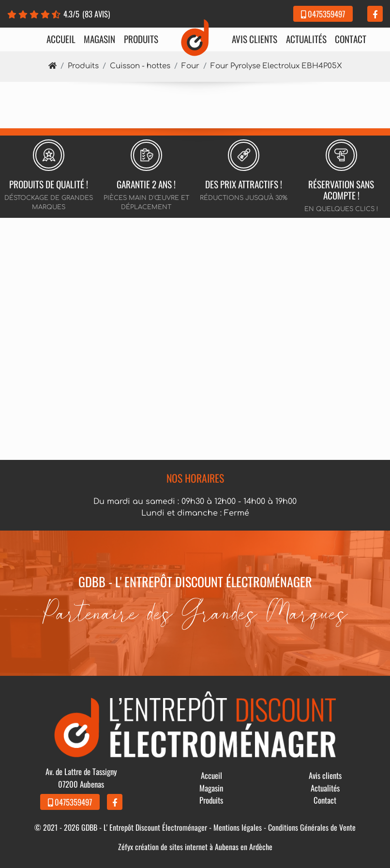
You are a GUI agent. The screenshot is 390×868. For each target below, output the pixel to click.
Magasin (99, 39)
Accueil (61, 39)
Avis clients (255, 39)
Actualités (306, 39)
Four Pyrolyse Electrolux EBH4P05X (276, 66)
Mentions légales (238, 827)
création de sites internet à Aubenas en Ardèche (204, 847)
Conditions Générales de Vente (312, 827)
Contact (351, 39)
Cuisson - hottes (140, 66)
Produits (141, 39)
